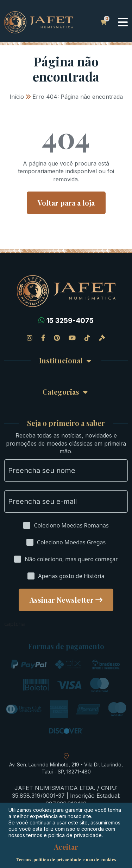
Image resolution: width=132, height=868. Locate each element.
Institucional (61, 361)
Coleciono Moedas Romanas (71, 525)
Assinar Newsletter (62, 600)
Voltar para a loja (66, 203)
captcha (15, 624)
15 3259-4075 (70, 320)
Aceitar (66, 847)
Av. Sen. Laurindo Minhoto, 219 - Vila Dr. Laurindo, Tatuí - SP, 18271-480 (66, 768)
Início (17, 97)
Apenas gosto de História (71, 576)
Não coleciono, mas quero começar (71, 559)
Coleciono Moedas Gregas (71, 542)
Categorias (61, 392)
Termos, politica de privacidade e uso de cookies (66, 860)
